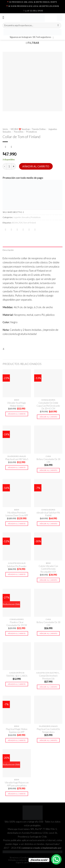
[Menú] (5, 17)
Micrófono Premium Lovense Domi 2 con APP (17, 514)
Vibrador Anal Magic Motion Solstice (17, 404)
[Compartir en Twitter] (17, 230)
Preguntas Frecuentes (44, 858)
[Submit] (58, 26)
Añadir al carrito (36, 166)
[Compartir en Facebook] (11, 230)
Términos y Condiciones (21, 858)
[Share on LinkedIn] (35, 230)
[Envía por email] (23, 230)
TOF (21, 223)
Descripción (8, 250)
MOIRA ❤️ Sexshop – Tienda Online (28, 129)
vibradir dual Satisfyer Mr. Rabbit (48, 514)
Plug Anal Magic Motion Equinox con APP (17, 731)
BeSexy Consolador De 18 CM (48, 461)
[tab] (32, 250)
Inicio (5, 129)
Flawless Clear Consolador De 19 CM (17, 624)
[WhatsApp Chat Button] (56, 859)
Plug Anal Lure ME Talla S (17, 459)
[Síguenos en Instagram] (54, 37)
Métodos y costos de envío (20, 860)
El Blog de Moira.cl (41, 862)
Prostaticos (32, 132)
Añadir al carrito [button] (17, 414)
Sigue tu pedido (23, 862)
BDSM (15, 223)
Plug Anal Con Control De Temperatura (48, 731)
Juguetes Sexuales (22, 217)
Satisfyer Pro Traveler (17, 566)
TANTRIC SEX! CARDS (17, 676)
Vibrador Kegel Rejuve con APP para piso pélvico (17, 784)
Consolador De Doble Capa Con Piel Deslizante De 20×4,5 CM (48, 406)
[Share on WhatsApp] (5, 230)
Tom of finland (30, 223)
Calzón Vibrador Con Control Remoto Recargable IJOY (48, 569)
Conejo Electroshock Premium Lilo (48, 677)
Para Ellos (19, 132)
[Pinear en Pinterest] (29, 230)
